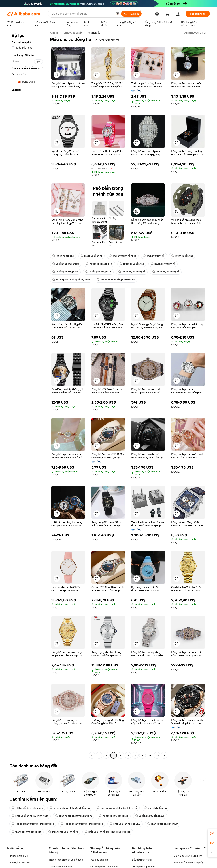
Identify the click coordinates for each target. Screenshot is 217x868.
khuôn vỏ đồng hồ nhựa (125, 256)
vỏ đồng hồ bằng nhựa (66, 272)
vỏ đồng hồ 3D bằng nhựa (116, 816)
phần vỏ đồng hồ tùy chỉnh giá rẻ (31, 816)
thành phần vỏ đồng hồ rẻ (27, 832)
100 (157, 755)
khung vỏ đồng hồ (157, 256)
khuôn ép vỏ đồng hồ (134, 264)
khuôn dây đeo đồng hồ (134, 272)
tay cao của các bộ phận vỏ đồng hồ (71, 808)
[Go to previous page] (92, 755)
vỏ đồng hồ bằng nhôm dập (28, 808)
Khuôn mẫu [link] (96, 33)
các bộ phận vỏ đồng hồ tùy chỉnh (72, 280)
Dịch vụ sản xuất (74, 33)
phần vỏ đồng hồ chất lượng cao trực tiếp (109, 832)
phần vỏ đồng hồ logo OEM (128, 824)
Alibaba (54, 33)
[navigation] (27, 395)
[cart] (167, 14)
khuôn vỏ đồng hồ (63, 256)
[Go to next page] (164, 755)
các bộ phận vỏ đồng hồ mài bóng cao (33, 824)
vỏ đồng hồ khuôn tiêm (66, 264)
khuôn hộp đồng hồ (159, 808)
